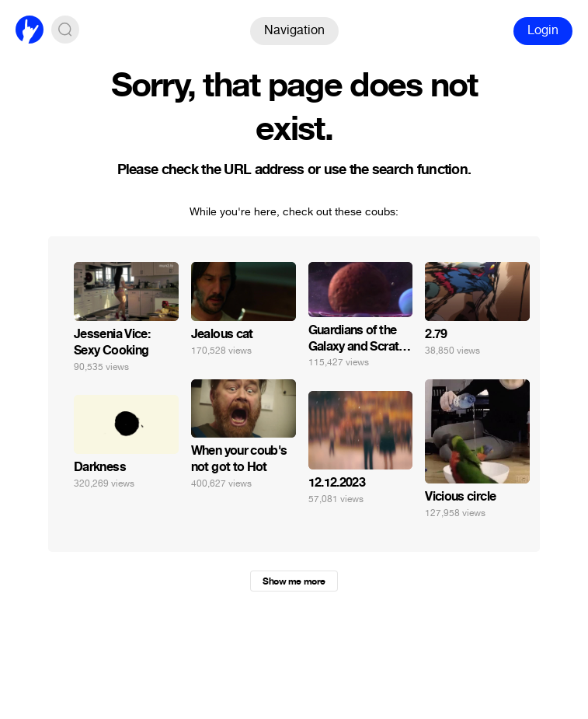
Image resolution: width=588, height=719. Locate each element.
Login (543, 30)
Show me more (294, 581)
